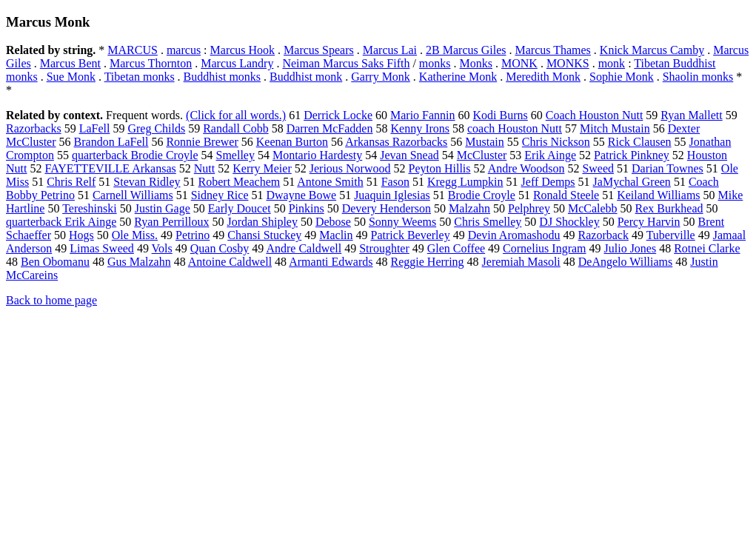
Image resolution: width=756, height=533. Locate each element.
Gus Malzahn (139, 262)
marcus (184, 50)
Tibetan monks (140, 77)
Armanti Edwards (331, 262)
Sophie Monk (622, 77)
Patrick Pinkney (632, 155)
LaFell (95, 128)
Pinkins (307, 208)
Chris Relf (71, 182)
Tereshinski (90, 208)
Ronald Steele (566, 195)
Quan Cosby (220, 248)
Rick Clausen (640, 142)
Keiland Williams (658, 195)
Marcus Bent (70, 63)
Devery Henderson (387, 208)
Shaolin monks (698, 77)
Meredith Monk (543, 77)
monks (435, 63)
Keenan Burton (292, 142)
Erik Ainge (550, 155)
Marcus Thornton (151, 63)
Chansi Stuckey (264, 235)
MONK (519, 63)
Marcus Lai (390, 50)
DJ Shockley (569, 222)
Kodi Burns (501, 115)
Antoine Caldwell (230, 262)
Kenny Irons (420, 128)
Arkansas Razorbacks (396, 142)
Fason (395, 182)
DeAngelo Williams (625, 262)
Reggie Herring (428, 262)
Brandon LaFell (111, 142)
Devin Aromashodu (514, 235)
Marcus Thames (553, 50)
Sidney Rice (220, 195)
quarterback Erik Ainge (61, 222)
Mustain (484, 142)
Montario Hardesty (317, 155)
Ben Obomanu (55, 262)
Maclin (336, 235)
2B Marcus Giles (466, 50)
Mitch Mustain (615, 128)
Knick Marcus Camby (652, 50)
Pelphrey (529, 208)
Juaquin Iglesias (392, 195)
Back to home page (51, 300)
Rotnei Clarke (707, 248)
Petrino (193, 235)
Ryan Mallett (691, 115)
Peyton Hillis (440, 168)
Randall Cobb (235, 128)
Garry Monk (381, 77)
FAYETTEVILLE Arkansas (110, 168)
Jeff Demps (548, 182)
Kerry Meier (262, 168)
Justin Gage (163, 208)
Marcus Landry (237, 63)
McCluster (482, 155)
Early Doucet (240, 208)
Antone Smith (330, 182)
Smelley (235, 155)
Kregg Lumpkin (465, 182)
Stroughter (384, 248)
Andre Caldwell (304, 248)
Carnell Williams (133, 195)
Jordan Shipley (262, 222)
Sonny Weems (402, 222)
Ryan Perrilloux (171, 222)
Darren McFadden (330, 128)
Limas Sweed (102, 248)
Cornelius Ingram (544, 248)
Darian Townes (668, 168)
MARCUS (133, 50)
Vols (162, 248)
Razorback (603, 235)
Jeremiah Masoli (521, 262)
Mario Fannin (423, 115)
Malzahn (469, 208)
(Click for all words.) (236, 115)
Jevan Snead (409, 155)
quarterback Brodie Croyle (135, 155)
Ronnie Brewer (202, 142)
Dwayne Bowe (301, 195)
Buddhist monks (222, 77)
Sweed (598, 168)
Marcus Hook (243, 50)
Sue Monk (71, 77)
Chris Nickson (556, 142)
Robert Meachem (240, 182)
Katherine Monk (458, 77)
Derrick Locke (338, 115)
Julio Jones (630, 248)
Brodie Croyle (482, 195)
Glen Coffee (456, 248)
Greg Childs (156, 128)
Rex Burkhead (669, 208)
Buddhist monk (306, 77)
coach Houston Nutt (515, 128)
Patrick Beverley (411, 235)
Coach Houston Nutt (595, 115)
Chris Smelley (488, 222)
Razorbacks (34, 128)
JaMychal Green (632, 182)
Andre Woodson (526, 168)
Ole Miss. (135, 235)
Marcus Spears (319, 50)
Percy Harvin (649, 222)
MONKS (568, 63)
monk (612, 63)
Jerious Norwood (350, 168)
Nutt (204, 168)
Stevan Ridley (147, 182)
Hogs (81, 235)
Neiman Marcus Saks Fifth (346, 63)
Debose (333, 222)
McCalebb (593, 208)
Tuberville (671, 235)
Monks (476, 63)
